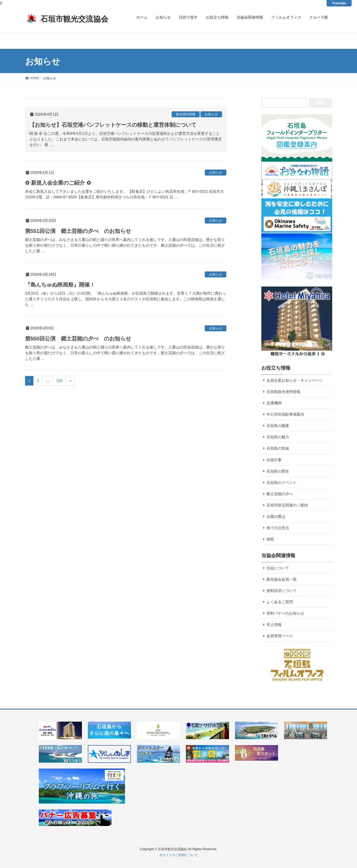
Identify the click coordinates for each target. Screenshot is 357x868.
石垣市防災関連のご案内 (287, 505)
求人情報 (274, 625)
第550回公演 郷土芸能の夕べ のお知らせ (78, 339)
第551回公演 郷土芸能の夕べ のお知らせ (78, 231)
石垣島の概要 (278, 426)
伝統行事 (274, 460)
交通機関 (274, 403)
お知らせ (211, 114)
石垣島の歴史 (278, 471)
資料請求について (282, 591)
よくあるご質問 (280, 602)
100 (59, 381)
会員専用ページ (280, 636)
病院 (270, 539)
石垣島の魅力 (278, 437)
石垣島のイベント (282, 483)
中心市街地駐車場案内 (285, 414)
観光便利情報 (186, 114)
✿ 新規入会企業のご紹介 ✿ (58, 183)
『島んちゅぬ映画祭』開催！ (60, 285)
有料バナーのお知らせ (285, 613)
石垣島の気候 (278, 448)
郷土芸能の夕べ (280, 494)
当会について (278, 568)
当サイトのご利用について (179, 855)
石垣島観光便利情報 (283, 392)
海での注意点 (278, 528)
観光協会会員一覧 (282, 579)
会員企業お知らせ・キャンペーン (295, 380)
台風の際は (276, 516)
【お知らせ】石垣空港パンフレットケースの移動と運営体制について (113, 125)
